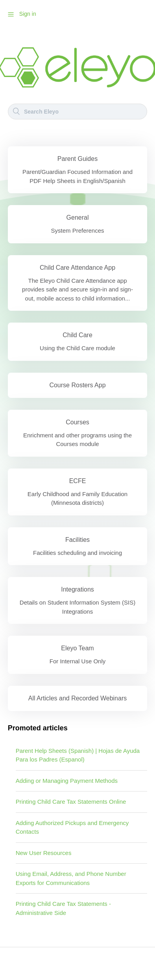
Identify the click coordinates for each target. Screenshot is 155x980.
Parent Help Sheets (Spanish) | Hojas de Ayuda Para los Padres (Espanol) (78, 755)
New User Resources (44, 853)
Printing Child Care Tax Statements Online (71, 802)
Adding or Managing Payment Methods (67, 781)
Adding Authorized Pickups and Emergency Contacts (72, 827)
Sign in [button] (28, 14)
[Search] (77, 111)
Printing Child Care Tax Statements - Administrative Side (63, 908)
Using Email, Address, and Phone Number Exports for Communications (71, 878)
